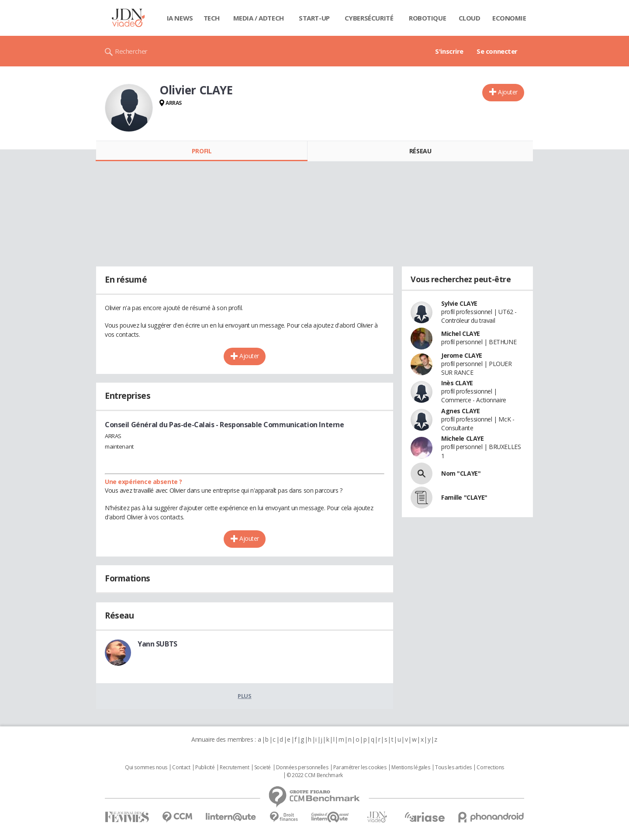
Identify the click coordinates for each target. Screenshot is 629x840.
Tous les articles (453, 767)
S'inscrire (449, 51)
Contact (181, 767)
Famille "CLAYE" (464, 497)
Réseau (420, 151)
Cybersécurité (369, 18)
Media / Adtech (259, 18)
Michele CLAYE (463, 438)
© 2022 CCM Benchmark (315, 775)
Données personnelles (302, 767)
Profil (202, 151)
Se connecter (497, 51)
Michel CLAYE (461, 334)
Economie (509, 18)
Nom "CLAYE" (461, 473)
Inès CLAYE (457, 383)
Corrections (490, 767)
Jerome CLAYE (462, 355)
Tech (212, 18)
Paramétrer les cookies (360, 767)
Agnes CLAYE (460, 411)
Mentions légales (411, 767)
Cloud (470, 18)
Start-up (314, 18)
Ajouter (508, 92)
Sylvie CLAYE (459, 303)
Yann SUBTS (157, 644)
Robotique (427, 18)
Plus (244, 696)
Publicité (205, 767)
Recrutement (234, 767)
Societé (263, 767)
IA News (180, 18)
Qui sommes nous (146, 767)
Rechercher (131, 51)
